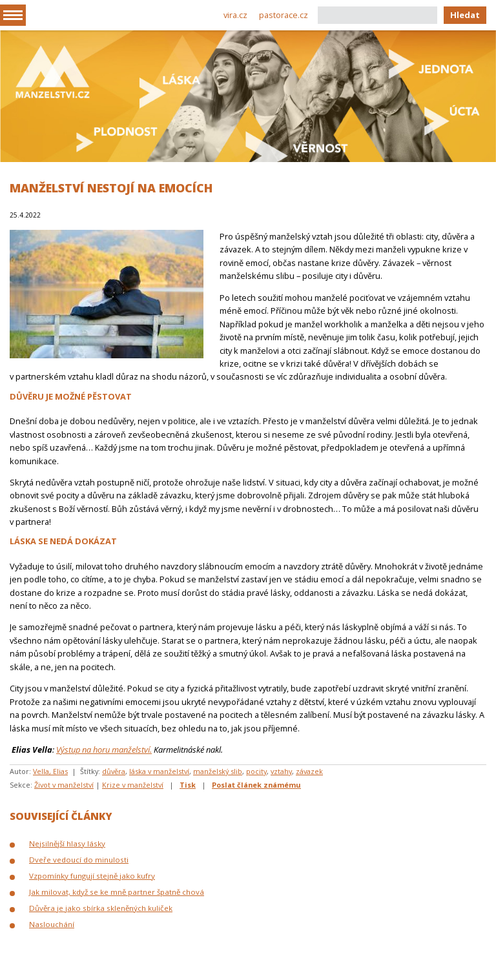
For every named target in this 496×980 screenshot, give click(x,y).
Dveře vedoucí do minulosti (79, 860)
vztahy (281, 771)
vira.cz (235, 15)
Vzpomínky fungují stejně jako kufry (92, 876)
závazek (309, 771)
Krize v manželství (133, 785)
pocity (256, 771)
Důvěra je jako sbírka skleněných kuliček (101, 908)
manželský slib (218, 771)
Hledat (465, 15)
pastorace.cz (284, 15)
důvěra (114, 771)
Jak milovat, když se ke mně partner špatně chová (117, 892)
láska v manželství (159, 771)
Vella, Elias (50, 771)
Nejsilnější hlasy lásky (67, 843)
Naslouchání (52, 924)
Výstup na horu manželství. (104, 750)
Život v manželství (64, 785)
